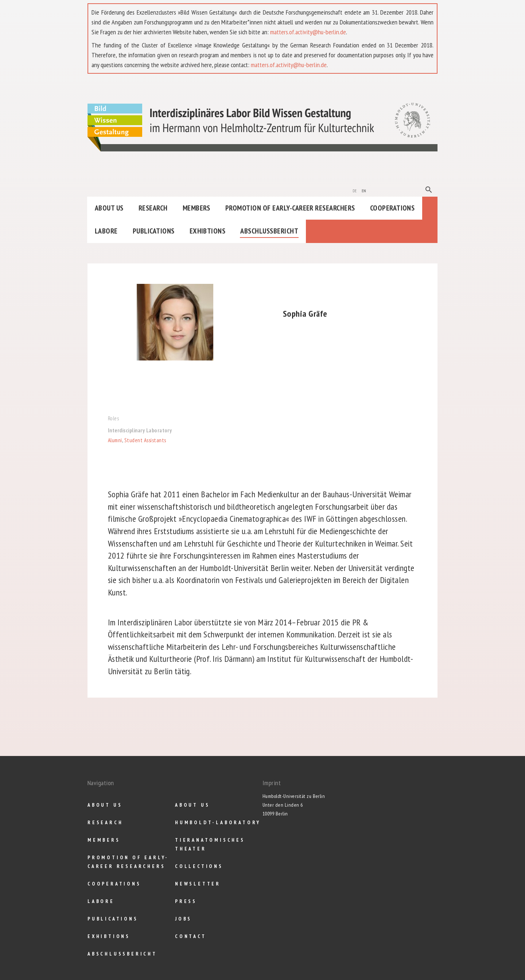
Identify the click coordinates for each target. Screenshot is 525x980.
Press (186, 901)
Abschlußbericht (269, 231)
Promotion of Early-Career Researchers (290, 208)
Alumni (115, 440)
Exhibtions (208, 231)
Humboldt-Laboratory (218, 822)
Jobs (183, 919)
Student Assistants (145, 440)
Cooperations (392, 208)
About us (109, 208)
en (364, 190)
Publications (154, 231)
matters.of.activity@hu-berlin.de (308, 32)
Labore (106, 231)
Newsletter (198, 884)
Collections (199, 866)
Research (153, 208)
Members (197, 208)
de (355, 190)
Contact (191, 936)
